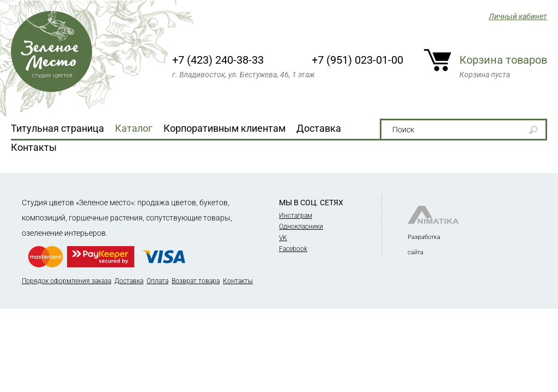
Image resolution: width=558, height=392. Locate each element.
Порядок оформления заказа (66, 281)
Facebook (293, 249)
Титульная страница (57, 128)
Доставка (319, 128)
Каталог (134, 128)
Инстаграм (296, 216)
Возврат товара (196, 281)
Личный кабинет (518, 16)
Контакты (34, 147)
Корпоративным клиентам (225, 128)
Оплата (157, 281)
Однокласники (301, 226)
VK (283, 238)
